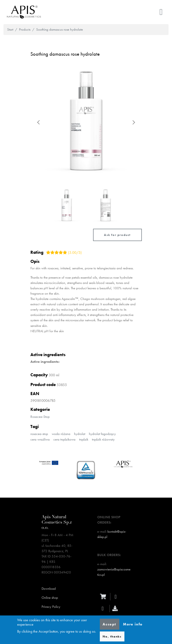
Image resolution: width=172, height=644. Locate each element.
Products (25, 29)
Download (49, 589)
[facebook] (117, 597)
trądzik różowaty (103, 439)
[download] (116, 608)
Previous (39, 122)
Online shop (50, 598)
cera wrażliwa (40, 439)
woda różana (61, 434)
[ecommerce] (104, 597)
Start (10, 29)
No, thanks (112, 636)
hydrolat (80, 434)
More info (133, 624)
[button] (86, 122)
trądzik (84, 439)
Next (133, 122)
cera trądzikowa (64, 439)
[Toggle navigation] (161, 12)
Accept (109, 624)
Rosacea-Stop (40, 417)
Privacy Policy (51, 607)
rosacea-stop (39, 434)
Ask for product (117, 235)
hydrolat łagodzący (102, 434)
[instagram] (104, 609)
